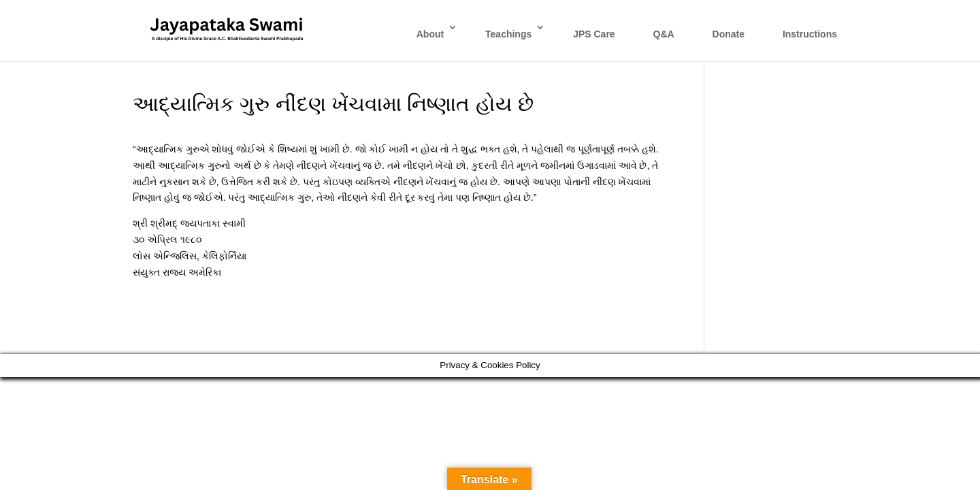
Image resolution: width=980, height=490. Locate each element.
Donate (729, 34)
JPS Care (594, 34)
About (430, 34)
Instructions (810, 34)
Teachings (508, 34)
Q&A (664, 34)
